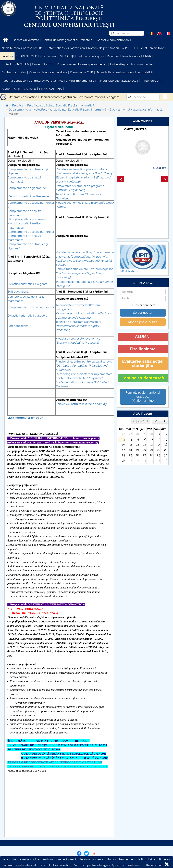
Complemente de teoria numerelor (31, 232)
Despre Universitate (26, 40)
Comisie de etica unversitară (48, 72)
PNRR (147, 56)
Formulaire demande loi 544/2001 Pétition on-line (143, 397)
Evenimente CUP (82, 72)
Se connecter (143, 313)
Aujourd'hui (140, 421)
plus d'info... (160, 168)
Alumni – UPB (11, 89)
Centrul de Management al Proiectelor (68, 40)
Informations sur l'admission (66, 48)
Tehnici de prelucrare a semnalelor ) (78, 326)
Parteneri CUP (151, 81)
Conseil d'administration (113, 40)
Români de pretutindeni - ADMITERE (112, 48)
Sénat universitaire (152, 48)
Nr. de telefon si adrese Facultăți (23, 48)
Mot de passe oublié (143, 322)
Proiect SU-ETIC (43, 64)
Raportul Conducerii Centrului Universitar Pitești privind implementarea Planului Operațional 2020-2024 (70, 81)
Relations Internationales (123, 56)
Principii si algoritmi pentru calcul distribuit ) (84, 366)
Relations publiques (91, 56)
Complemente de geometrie (27, 188)
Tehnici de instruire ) (82, 404)
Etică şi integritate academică (27, 219)
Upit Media (127, 271)
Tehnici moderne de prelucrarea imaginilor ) (84, 273)
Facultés (7, 56)
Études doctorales (14, 72)
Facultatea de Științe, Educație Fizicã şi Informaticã (61, 105)
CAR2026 (30, 89)
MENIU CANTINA (50, 89)
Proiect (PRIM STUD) (15, 64)
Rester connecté (143, 305)
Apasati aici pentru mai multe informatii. (138, 865)
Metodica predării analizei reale (28, 196)
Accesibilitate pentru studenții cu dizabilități (125, 72)
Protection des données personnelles (82, 64)
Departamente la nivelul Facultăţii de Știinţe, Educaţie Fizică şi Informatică (57, 110)
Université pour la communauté (131, 64)
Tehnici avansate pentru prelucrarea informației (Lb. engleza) (80, 97)
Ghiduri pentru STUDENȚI (57, 56)
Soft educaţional (18, 292)
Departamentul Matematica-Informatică (136, 110)
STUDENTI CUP (27, 56)
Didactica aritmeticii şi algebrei (28, 284)
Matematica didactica (23, 97)
